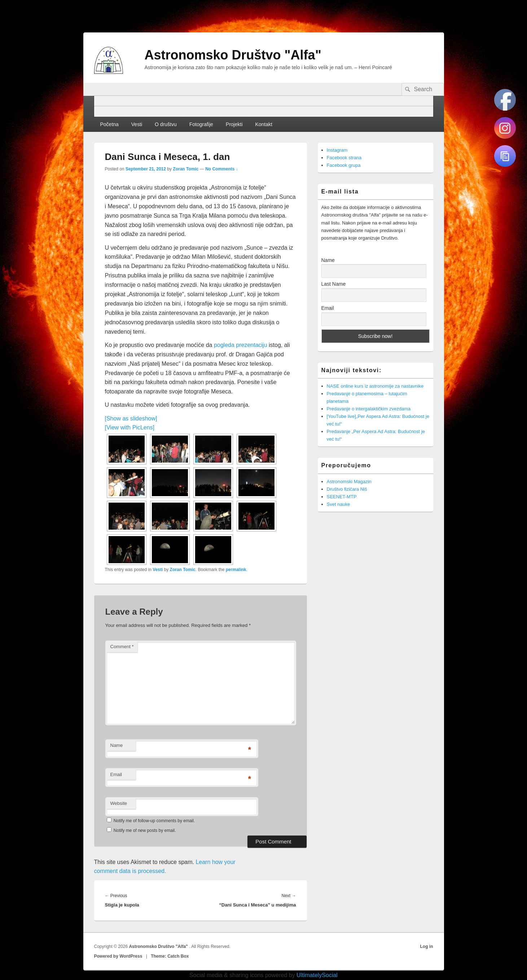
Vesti (137, 124)
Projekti (234, 124)
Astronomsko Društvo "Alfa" (233, 55)
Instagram (337, 150)
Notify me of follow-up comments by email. (154, 821)
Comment (122, 647)
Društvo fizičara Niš (347, 489)
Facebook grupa (344, 165)
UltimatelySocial (317, 975)
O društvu (166, 124)
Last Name (334, 284)
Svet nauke (339, 504)
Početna (109, 124)
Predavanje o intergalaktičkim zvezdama (369, 409)
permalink (236, 570)
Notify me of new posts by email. (145, 830)
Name (117, 745)
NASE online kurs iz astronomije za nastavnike (375, 386)
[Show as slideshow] (131, 418)
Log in (427, 946)
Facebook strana (344, 158)
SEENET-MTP (342, 497)
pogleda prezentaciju (241, 345)
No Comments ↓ (222, 169)
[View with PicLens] (130, 427)
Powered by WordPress (118, 956)
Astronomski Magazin (349, 482)
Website (119, 803)
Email (116, 774)
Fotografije (201, 124)
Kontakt (263, 124)
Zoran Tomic (186, 169)
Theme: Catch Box (170, 956)
